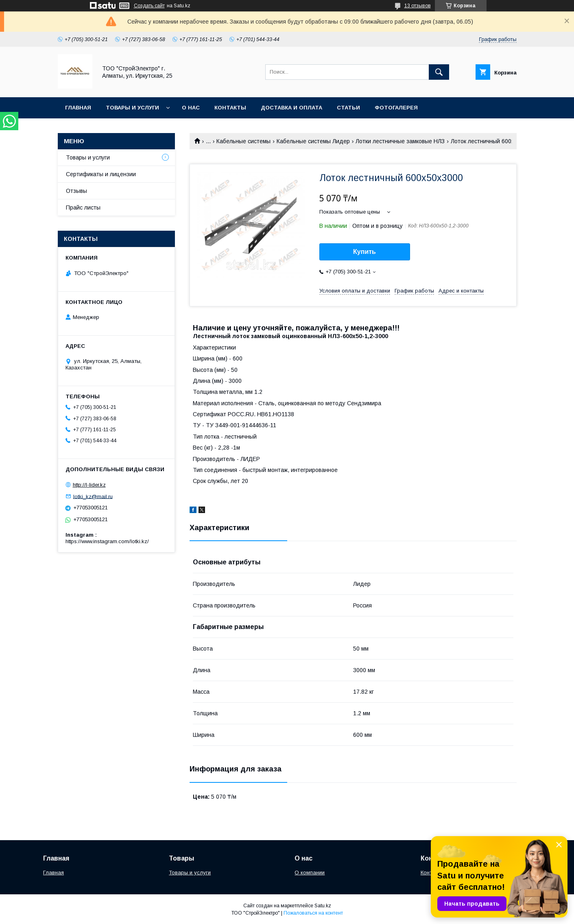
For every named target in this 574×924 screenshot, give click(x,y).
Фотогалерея (396, 108)
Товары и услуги (132, 108)
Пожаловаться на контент (313, 913)
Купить (364, 252)
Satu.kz (323, 906)
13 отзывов (418, 6)
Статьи (348, 108)
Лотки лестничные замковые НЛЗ (400, 141)
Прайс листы (83, 208)
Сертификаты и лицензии (101, 174)
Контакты (230, 108)
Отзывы (76, 191)
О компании (310, 873)
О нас (191, 108)
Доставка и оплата (291, 108)
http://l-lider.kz (89, 485)
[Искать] (439, 72)
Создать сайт (149, 6)
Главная (78, 108)
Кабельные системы (243, 141)
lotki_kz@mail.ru (93, 496)
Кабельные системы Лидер (313, 141)
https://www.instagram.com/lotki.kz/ (107, 541)
